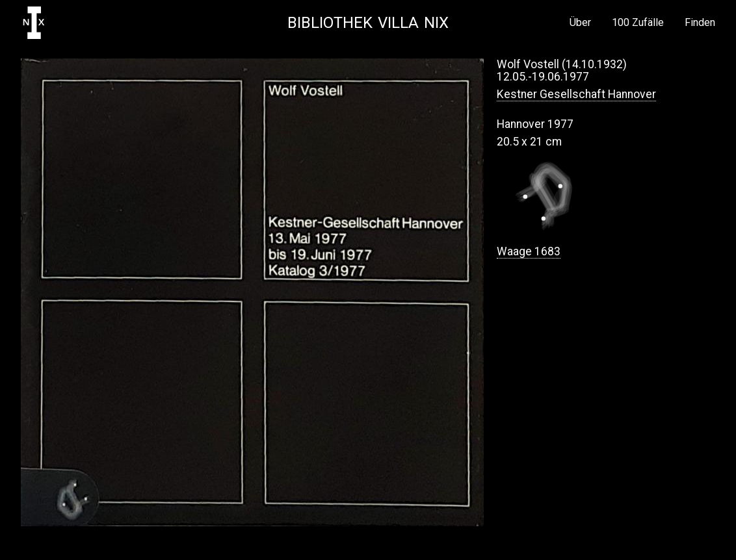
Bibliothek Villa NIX (368, 23)
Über (580, 23)
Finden (700, 23)
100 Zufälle (638, 23)
